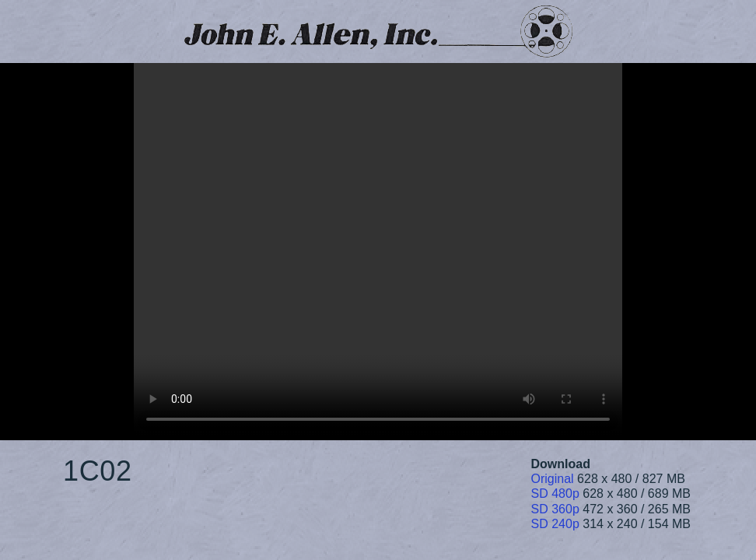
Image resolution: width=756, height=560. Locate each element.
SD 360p (555, 509)
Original (553, 479)
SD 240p (555, 524)
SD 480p (555, 493)
